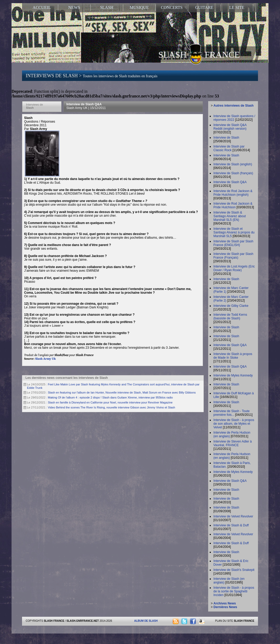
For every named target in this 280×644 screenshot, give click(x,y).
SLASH (107, 7)
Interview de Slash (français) (233, 173)
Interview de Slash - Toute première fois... (231, 413)
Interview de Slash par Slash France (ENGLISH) (233, 243)
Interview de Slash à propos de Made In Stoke (233, 356)
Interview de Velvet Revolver (233, 516)
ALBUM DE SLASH (146, 621)
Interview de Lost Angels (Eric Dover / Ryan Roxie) (234, 268)
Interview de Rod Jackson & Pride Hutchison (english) (233, 193)
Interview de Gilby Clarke (231, 306)
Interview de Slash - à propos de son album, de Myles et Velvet (234, 424)
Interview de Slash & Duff (231, 525)
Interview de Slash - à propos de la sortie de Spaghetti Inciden (234, 591)
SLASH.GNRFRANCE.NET (83, 621)
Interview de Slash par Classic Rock (229, 148)
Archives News (225, 603)
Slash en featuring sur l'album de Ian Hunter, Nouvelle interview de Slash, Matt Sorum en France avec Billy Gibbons (122, 392)
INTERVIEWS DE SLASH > (91, 76)
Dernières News (225, 607)
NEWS (74, 7)
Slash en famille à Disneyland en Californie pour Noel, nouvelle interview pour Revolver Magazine (110, 402)
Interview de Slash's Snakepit (234, 570)
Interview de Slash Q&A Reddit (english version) (230, 127)
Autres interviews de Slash (233, 106)
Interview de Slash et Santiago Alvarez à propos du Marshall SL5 (234, 232)
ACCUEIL (42, 7)
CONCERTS (172, 7)
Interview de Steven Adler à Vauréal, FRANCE (233, 443)
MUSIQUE (139, 7)
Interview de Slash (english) (233, 164)
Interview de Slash (226, 138)
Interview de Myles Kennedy (233, 375)
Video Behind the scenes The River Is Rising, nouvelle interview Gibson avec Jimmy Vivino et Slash (112, 407)
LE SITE (237, 7)
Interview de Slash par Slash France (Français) (233, 256)
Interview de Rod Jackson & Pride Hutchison (233, 205)
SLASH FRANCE (199, 54)
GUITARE (204, 7)
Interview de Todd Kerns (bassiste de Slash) (230, 316)
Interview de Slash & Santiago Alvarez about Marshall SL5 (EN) (230, 216)
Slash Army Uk (45, 359)
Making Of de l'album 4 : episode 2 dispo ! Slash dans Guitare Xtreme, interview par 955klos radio (111, 397)
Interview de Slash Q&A (86, 106)
